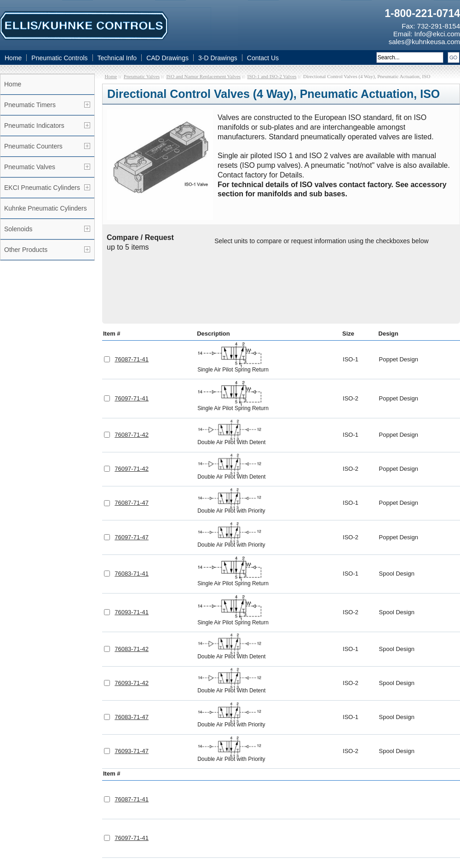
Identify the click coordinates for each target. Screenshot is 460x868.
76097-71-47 (132, 471)
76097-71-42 (132, 402)
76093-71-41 (132, 545)
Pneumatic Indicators (34, 126)
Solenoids (18, 229)
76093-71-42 (132, 616)
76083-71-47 (132, 650)
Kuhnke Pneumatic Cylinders (46, 208)
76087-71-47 (132, 436)
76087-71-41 (132, 293)
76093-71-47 (132, 684)
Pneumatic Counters (33, 146)
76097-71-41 (132, 332)
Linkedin (177, 816)
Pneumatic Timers (30, 105)
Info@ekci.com (437, 34)
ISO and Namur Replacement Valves (203, 76)
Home (13, 58)
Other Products (26, 250)
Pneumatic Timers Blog (340, 804)
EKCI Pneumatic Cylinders (42, 188)
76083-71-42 (132, 582)
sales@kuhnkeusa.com (424, 42)
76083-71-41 (132, 507)
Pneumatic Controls (59, 58)
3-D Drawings (218, 58)
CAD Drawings (167, 58)
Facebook (132, 816)
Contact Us (263, 58)
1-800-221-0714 (422, 13)
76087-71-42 (132, 368)
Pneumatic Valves (30, 167)
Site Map (318, 815)
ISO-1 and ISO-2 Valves (272, 76)
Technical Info (117, 58)
